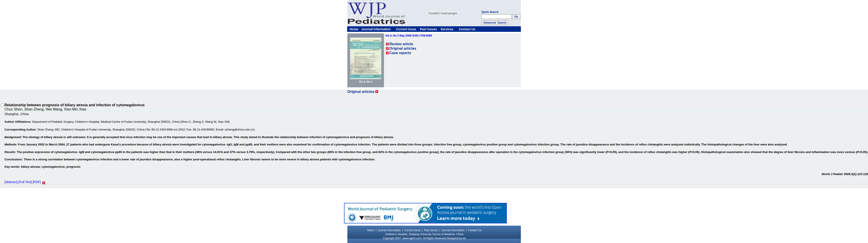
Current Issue (406, 29)
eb (464, 238)
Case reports (400, 53)
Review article (401, 44)
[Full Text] (25, 182)
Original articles (403, 48)
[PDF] (37, 182)
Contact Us (467, 29)
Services (447, 29)
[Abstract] (11, 182)
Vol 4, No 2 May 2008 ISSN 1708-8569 (409, 36)
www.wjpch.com (412, 238)
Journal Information (376, 29)
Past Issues (428, 29)
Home (354, 29)
